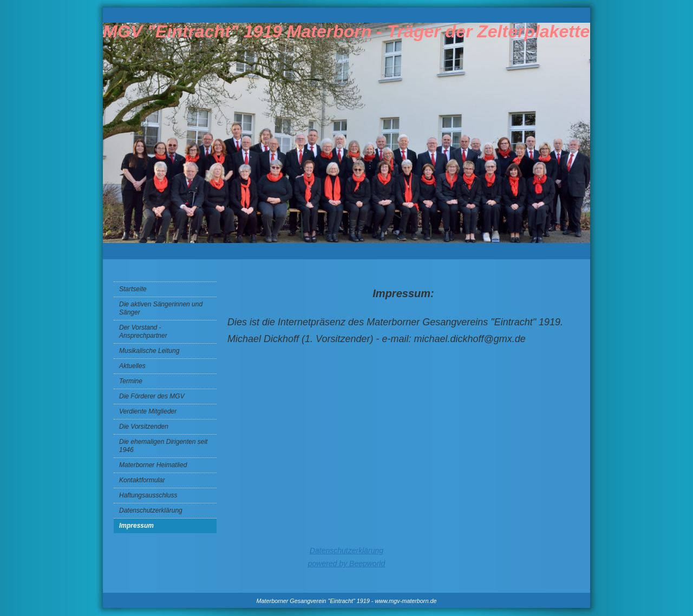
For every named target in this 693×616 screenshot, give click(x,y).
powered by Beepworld (346, 563)
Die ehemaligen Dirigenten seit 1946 (163, 446)
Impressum (136, 526)
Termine (131, 381)
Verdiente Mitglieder (148, 411)
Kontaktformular (142, 480)
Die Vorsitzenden (144, 427)
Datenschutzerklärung (151, 510)
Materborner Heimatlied (153, 465)
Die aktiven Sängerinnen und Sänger (161, 308)
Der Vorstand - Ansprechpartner (143, 332)
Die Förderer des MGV (152, 396)
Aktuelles (132, 366)
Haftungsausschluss (148, 495)
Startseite (133, 289)
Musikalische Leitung (149, 351)
